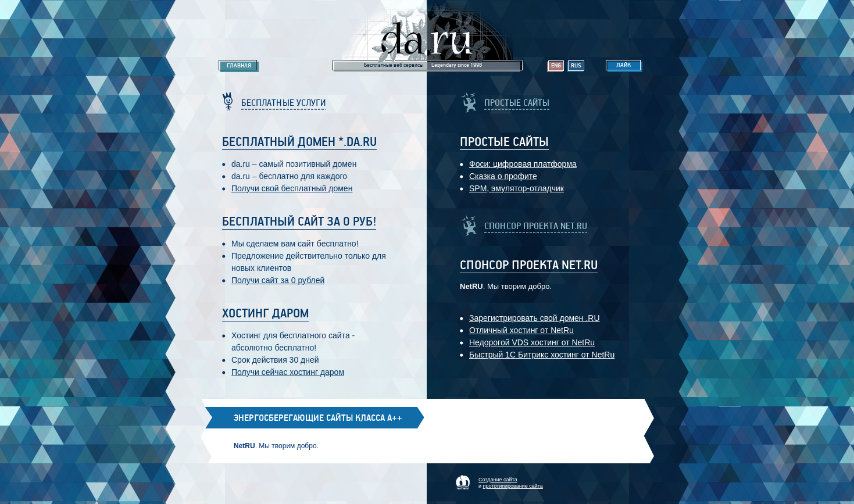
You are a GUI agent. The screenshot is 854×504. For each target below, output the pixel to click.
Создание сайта (498, 480)
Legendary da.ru (427, 36)
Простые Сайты (504, 142)
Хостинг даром (265, 314)
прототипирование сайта (513, 486)
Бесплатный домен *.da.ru (299, 142)
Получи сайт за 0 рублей (278, 280)
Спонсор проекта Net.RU (529, 266)
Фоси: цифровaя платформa (523, 164)
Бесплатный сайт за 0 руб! (299, 222)
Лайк (623, 65)
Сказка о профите (503, 176)
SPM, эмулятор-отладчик (517, 188)
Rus (576, 66)
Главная (239, 66)
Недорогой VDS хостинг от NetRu (532, 342)
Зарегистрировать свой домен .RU (535, 318)
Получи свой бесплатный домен (292, 188)
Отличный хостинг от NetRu (521, 330)
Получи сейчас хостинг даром (288, 372)
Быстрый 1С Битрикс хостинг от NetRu (542, 355)
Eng (556, 66)
